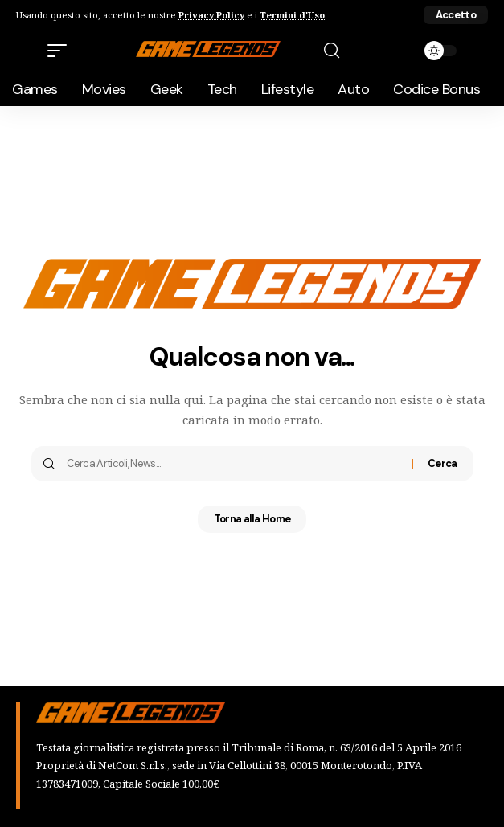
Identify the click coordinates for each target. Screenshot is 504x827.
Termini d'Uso (292, 15)
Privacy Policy (211, 15)
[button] (456, 15)
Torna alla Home (252, 519)
